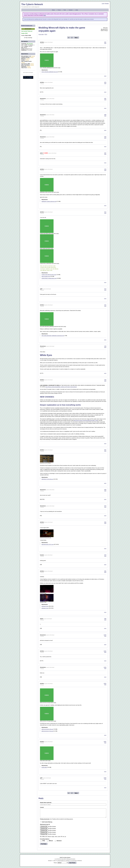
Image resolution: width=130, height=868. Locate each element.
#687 (105, 99)
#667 (105, 42)
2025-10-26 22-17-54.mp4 (47, 731)
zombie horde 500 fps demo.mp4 (49, 275)
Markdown (59, 841)
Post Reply (44, 844)
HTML (44, 841)
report (105, 76)
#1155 (105, 635)
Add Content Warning (46, 822)
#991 (105, 571)
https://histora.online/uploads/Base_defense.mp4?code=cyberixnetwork (61, 387)
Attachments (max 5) (45, 824)
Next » (76, 38)
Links (77, 10)
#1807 (105, 742)
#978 (105, 555)
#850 (105, 490)
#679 (105, 82)
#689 (105, 115)
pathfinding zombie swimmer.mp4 (49, 201)
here (45, 15)
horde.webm (44, 767)
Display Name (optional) (46, 803)
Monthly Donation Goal (27, 26)
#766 (105, 380)
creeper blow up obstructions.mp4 (49, 278)
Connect (71, 10)
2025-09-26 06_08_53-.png (48, 544)
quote (105, 43)
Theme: (55, 863)
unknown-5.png (45, 606)
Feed (65, 10)
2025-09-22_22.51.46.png (47, 479)
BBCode (51, 841)
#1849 (105, 778)
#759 (105, 346)
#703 (105, 169)
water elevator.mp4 (46, 276)
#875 (105, 506)
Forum (59, 10)
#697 (105, 153)
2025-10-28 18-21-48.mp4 (47, 729)
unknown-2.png (45, 608)
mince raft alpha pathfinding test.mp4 (50, 72)
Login (103, 3)
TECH (46, 34)
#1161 (105, 651)
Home (53, 10)
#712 (105, 212)
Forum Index (41, 34)
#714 (105, 289)
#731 (105, 305)
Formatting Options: (45, 839)
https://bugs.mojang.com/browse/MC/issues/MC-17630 (86, 420)
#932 (105, 522)
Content (42, 807)
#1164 (105, 667)
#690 (105, 137)
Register (107, 3)
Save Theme (72, 863)
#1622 (105, 683)
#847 (105, 450)
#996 (105, 619)
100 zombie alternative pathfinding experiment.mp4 (53, 336)
